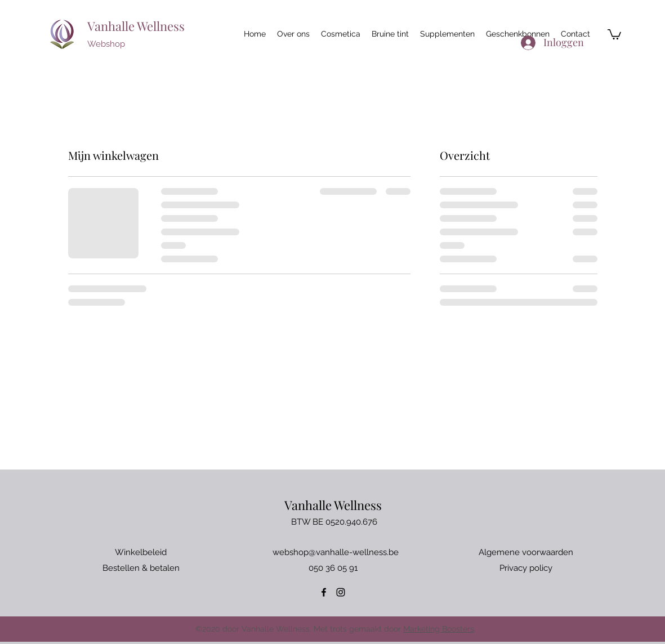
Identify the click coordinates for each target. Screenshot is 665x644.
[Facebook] (324, 592)
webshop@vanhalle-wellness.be (336, 552)
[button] (614, 34)
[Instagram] (341, 592)
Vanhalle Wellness (136, 26)
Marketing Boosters (439, 629)
